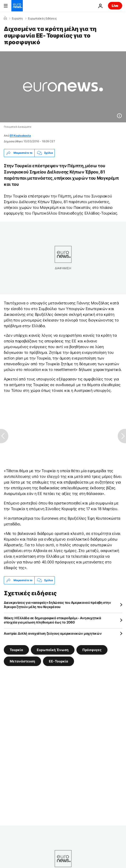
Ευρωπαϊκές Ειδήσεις (42, 19)
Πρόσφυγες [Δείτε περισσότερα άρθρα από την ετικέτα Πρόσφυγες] (92, 650)
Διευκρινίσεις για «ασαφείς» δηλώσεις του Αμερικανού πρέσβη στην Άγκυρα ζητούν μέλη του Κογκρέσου (57, 605)
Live (115, 6)
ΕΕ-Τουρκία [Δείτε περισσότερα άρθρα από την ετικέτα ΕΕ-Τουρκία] (58, 661)
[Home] (5, 18)
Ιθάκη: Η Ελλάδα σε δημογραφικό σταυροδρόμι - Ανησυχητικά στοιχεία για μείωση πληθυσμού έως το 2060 (52, 620)
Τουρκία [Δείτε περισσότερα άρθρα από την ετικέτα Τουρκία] (16, 650)
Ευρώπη (17, 19)
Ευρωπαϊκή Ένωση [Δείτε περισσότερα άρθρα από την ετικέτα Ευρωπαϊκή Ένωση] (53, 650)
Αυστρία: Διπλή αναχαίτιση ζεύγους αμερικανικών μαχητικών (53, 633)
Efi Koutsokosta (20, 136)
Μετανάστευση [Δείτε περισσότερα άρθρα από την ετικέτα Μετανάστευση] (22, 661)
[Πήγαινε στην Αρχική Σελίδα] (17, 6)
